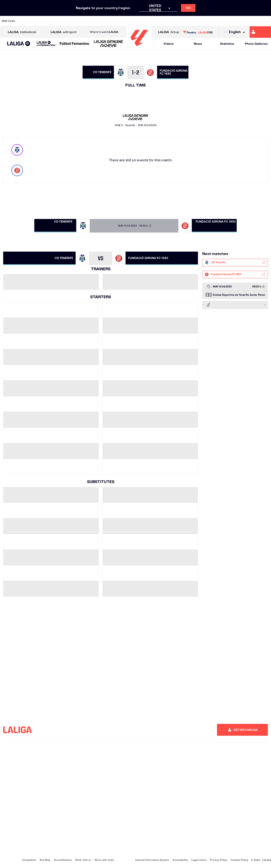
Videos (169, 44)
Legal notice (199, 860)
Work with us (83, 860)
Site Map (45, 860)
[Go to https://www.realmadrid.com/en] (203, 21)
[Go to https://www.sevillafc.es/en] (241, 21)
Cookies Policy (239, 860)
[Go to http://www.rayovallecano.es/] (139, 21)
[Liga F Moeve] (74, 44)
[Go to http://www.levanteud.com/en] (126, 21)
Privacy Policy (218, 860)
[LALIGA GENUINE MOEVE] (109, 44)
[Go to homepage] (139, 48)
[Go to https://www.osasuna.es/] (50, 21)
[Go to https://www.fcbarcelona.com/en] (88, 21)
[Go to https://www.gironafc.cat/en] (113, 21)
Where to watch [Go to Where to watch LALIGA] (104, 32)
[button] (19, 44)
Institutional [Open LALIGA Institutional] (22, 32)
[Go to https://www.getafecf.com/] (101, 21)
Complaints (29, 860)
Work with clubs (104, 860)
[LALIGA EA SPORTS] (19, 44)
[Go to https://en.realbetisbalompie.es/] (190, 21)
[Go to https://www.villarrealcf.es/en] (266, 21)
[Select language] (235, 32)
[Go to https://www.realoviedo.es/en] (215, 21)
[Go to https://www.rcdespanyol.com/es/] (165, 21)
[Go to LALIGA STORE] (198, 32)
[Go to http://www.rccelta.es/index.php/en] (152, 21)
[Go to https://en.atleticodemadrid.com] (37, 21)
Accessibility (180, 860)
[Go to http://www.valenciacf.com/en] (253, 21)
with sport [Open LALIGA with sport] (64, 32)
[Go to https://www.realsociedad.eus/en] (228, 21)
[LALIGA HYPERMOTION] (47, 44)
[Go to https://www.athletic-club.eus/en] (25, 21)
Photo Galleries (256, 44)
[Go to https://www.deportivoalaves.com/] (63, 21)
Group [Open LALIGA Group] (169, 32)
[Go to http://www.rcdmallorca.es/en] (177, 21)
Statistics (227, 44)
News (198, 44)
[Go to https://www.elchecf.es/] (75, 21)
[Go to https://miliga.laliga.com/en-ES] (260, 32)
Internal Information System (152, 860)
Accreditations (63, 860)
